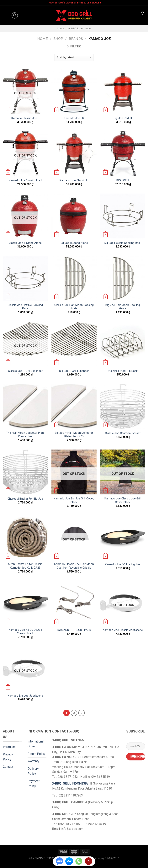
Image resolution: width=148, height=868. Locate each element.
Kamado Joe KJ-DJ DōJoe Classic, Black (25, 632)
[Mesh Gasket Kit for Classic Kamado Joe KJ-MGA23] (25, 538)
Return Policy (37, 754)
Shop (58, 39)
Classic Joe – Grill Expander (25, 371)
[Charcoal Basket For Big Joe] (25, 472)
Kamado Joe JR (74, 118)
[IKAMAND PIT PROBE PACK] (74, 603)
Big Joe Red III (123, 118)
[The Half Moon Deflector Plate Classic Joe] (25, 406)
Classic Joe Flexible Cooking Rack (25, 307)
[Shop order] (74, 58)
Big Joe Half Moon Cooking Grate (123, 307)
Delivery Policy (33, 771)
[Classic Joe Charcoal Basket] (123, 406)
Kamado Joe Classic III (74, 181)
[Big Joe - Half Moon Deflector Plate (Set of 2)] (74, 406)
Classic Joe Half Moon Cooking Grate (74, 307)
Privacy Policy (8, 757)
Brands (76, 39)
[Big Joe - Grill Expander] (74, 344)
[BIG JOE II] (123, 154)
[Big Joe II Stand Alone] (74, 216)
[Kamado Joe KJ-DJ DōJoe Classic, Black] (25, 603)
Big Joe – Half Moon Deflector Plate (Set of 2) (74, 435)
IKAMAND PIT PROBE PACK (74, 630)
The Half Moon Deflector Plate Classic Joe (25, 435)
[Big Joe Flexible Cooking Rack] (123, 216)
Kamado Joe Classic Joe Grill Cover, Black (123, 500)
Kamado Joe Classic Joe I (25, 181)
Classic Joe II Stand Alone (25, 243)
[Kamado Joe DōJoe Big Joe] (123, 538)
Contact (8, 767)
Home (42, 39)
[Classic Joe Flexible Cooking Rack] (25, 278)
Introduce (9, 747)
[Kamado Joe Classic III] (74, 154)
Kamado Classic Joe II (25, 118)
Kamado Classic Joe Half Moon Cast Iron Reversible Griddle (74, 566)
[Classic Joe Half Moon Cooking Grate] (74, 278)
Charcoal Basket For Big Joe (25, 499)
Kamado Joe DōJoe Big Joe (123, 564)
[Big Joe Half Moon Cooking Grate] (123, 278)
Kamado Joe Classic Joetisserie (123, 630)
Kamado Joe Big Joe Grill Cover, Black (74, 500)
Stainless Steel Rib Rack (123, 371)
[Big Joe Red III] (123, 91)
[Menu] (6, 15)
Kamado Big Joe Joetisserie (25, 696)
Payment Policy (34, 783)
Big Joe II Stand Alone (74, 243)
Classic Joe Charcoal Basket (123, 433)
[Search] (15, 15)
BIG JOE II (123, 181)
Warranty (33, 761)
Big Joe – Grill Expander (74, 371)
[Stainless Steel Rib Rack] (123, 344)
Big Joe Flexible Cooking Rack (123, 243)
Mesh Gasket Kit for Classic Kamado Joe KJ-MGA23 (25, 566)
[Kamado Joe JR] (74, 91)
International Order (36, 744)
